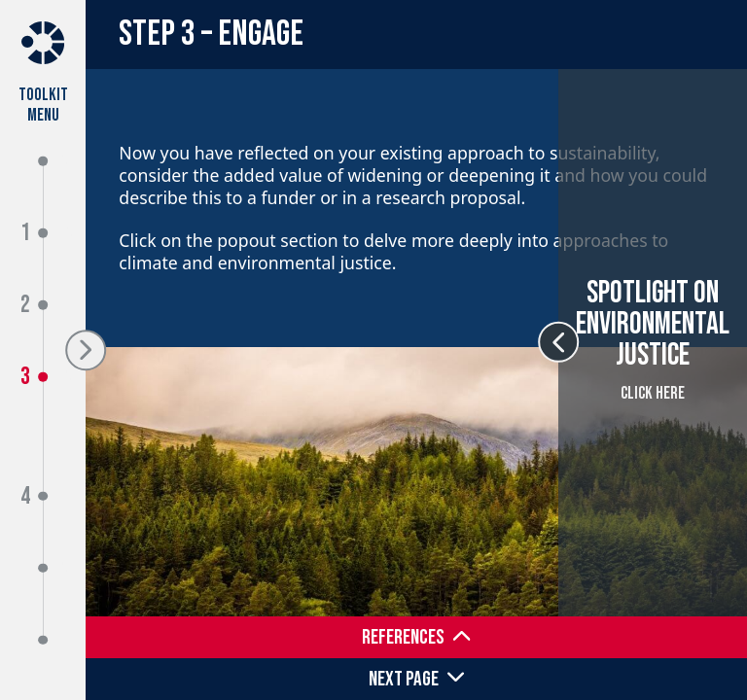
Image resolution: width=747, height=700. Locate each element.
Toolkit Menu (43, 105)
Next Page (404, 679)
